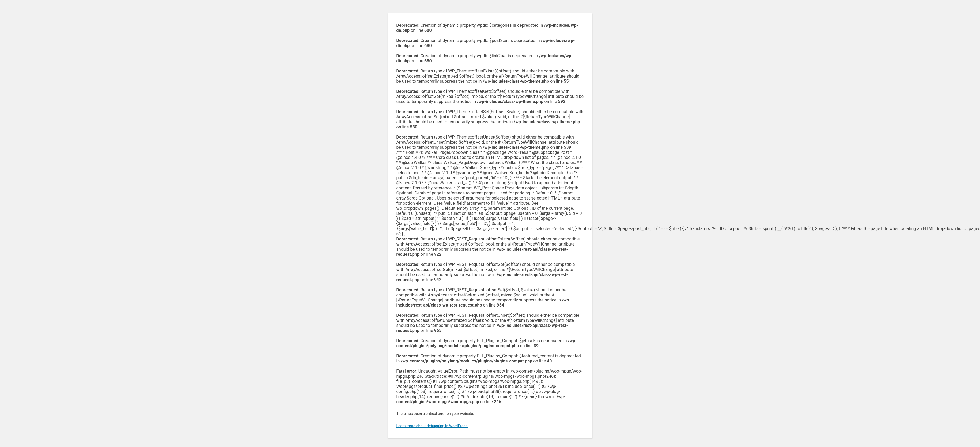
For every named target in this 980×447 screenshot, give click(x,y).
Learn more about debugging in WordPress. (432, 426)
